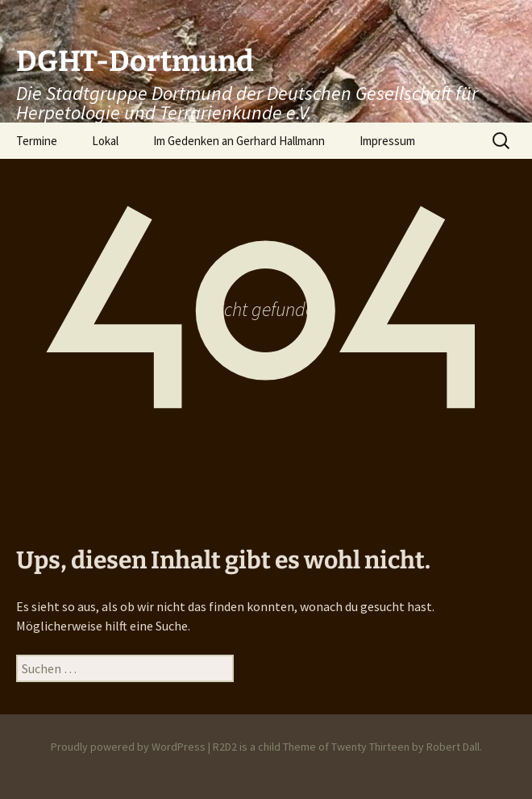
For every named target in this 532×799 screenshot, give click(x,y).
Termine (37, 141)
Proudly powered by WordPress (128, 747)
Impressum (387, 141)
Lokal (105, 141)
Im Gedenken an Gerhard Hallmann (239, 141)
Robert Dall (453, 747)
